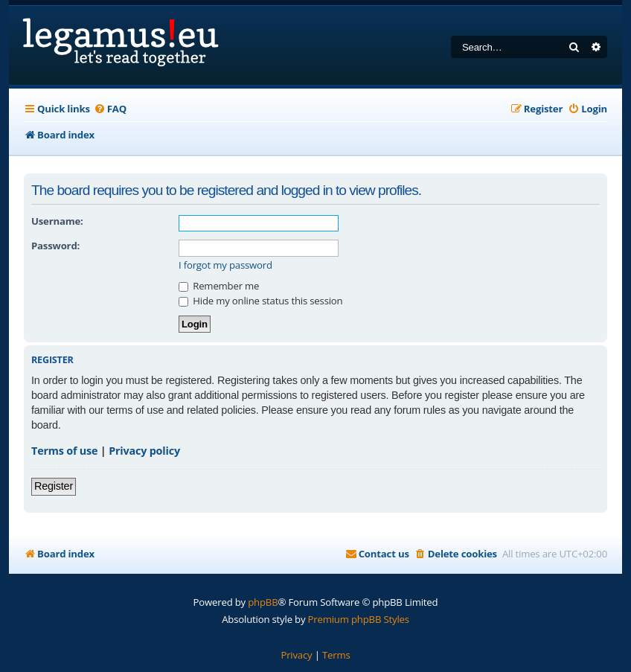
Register (54, 486)
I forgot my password (225, 265)
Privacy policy (144, 451)
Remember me (219, 286)
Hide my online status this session (260, 301)
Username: (57, 221)
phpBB (263, 602)
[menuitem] (110, 109)
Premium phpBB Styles (359, 619)
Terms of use (64, 451)
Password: (55, 246)
